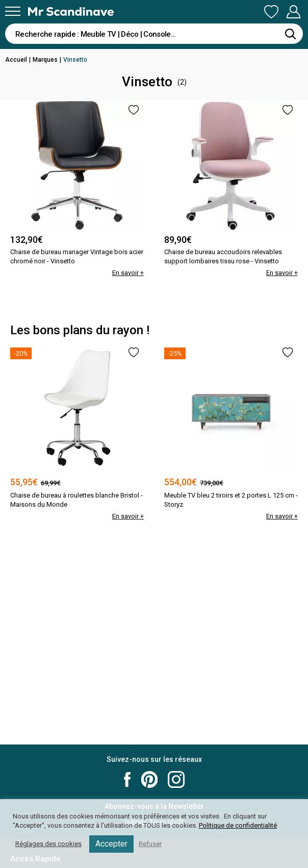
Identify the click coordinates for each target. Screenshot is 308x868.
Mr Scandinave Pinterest (149, 779)
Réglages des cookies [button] (48, 844)
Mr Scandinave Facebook (127, 779)
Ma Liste (271, 12)
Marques (45, 60)
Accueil (16, 60)
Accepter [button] (111, 844)
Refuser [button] (150, 844)
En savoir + (128, 273)
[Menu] (13, 11)
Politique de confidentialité (238, 825)
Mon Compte (293, 12)
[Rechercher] (290, 34)
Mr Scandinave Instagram (176, 779)
